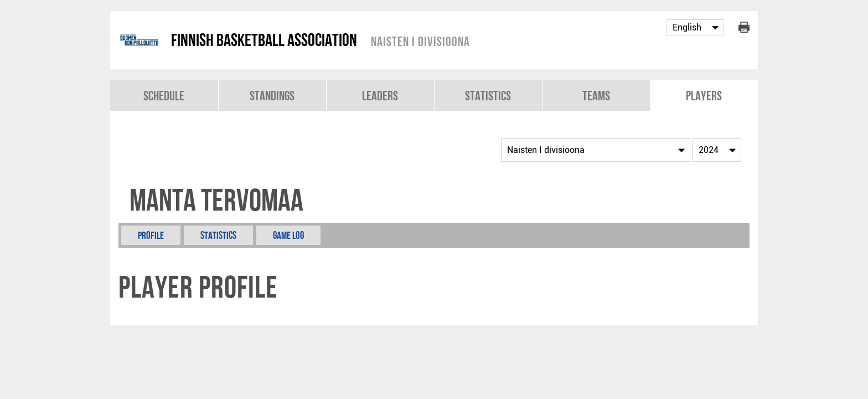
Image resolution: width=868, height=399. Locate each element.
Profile (151, 235)
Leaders (380, 96)
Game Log (288, 235)
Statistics (488, 96)
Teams (596, 96)
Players (704, 96)
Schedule (164, 96)
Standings (272, 96)
